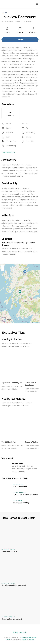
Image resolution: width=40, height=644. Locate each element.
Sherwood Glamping (21, 503)
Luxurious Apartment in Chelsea (25, 494)
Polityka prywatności (20, 632)
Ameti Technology (28, 640)
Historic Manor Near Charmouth (14, 585)
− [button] (3, 269)
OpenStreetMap (36, 323)
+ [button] (3, 266)
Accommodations (7, 22)
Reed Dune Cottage (9, 551)
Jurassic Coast (8, 549)
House (4, 13)
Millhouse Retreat (20, 486)
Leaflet (28, 323)
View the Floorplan (8, 152)
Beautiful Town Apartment (12, 619)
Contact (20, 40)
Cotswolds (18, 484)
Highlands (29, 22)
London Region (20, 492)
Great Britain (19, 22)
